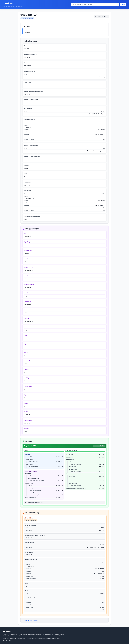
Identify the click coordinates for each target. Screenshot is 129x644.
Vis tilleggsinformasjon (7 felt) (35, 502)
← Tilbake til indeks (101, 16)
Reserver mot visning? (30, 620)
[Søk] (118, 4)
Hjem (123, 4)
